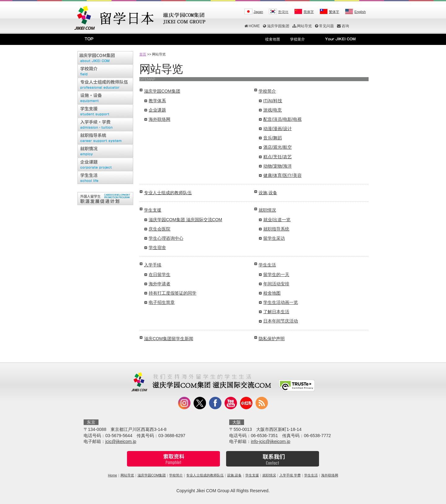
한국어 (283, 12)
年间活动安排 (276, 284)
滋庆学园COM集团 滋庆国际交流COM (185, 220)
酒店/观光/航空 (278, 147)
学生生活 (267, 265)
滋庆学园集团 (276, 26)
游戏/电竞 (273, 110)
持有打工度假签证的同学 (173, 293)
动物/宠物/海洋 (278, 166)
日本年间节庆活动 (281, 321)
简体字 (309, 12)
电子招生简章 (162, 302)
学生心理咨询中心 (166, 238)
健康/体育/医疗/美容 (282, 175)
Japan (258, 12)
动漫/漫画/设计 (278, 129)
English (360, 12)
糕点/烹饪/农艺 (278, 157)
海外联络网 (160, 119)
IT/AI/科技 (273, 101)
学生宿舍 (157, 248)
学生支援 (153, 210)
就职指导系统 (276, 229)
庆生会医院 (160, 229)
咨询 (343, 26)
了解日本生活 (276, 312)
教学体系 (157, 101)
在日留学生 (160, 274)
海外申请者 (160, 284)
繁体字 (334, 12)
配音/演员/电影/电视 (282, 119)
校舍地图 (272, 293)
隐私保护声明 (272, 339)
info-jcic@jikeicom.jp (271, 441)
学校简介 (267, 91)
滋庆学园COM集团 (162, 91)
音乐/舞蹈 (273, 138)
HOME (252, 26)
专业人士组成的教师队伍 (168, 193)
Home (112, 475)
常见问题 (324, 26)
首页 (143, 54)
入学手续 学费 (290, 475)
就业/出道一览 (277, 220)
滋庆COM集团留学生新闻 (169, 339)
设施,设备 (268, 193)
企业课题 (157, 110)
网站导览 (302, 26)
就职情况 (267, 210)
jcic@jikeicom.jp (121, 441)
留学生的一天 (276, 274)
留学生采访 (274, 238)
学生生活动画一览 (281, 302)
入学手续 (153, 265)
